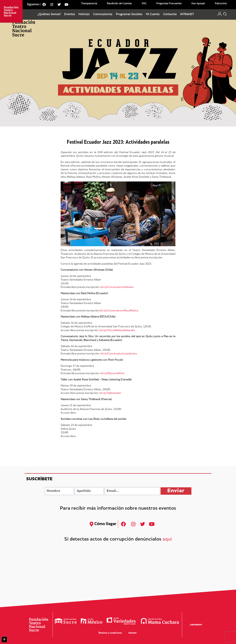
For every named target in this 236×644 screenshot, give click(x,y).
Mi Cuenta (153, 14)
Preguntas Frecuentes (169, 4)
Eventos (70, 14)
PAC (144, 4)
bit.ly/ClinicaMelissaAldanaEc (117, 331)
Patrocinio (221, 4)
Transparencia (89, 4)
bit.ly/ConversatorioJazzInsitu (119, 354)
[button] (225, 15)
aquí (167, 539)
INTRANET (187, 14)
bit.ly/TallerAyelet (110, 393)
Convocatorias (103, 14)
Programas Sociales (129, 14)
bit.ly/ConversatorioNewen (117, 287)
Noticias (84, 14)
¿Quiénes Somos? (49, 14)
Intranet (133, 633)
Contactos (170, 14)
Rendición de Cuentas (119, 4)
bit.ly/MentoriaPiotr (113, 374)
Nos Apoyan (198, 4)
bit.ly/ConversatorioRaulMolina (119, 311)
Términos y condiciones (110, 633)
